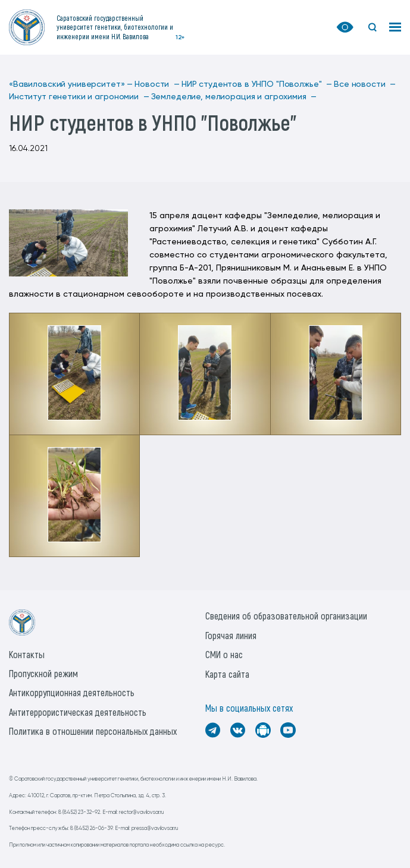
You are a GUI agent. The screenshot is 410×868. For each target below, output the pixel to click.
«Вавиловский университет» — (71, 84)
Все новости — (365, 84)
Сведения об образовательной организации (286, 616)
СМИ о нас (224, 654)
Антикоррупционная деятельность (72, 692)
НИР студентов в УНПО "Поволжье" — (257, 84)
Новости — (157, 84)
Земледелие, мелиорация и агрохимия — (234, 97)
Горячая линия (231, 635)
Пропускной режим (43, 673)
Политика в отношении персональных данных (93, 731)
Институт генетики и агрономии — (79, 97)
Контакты (27, 654)
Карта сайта (227, 674)
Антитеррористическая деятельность (78, 712)
